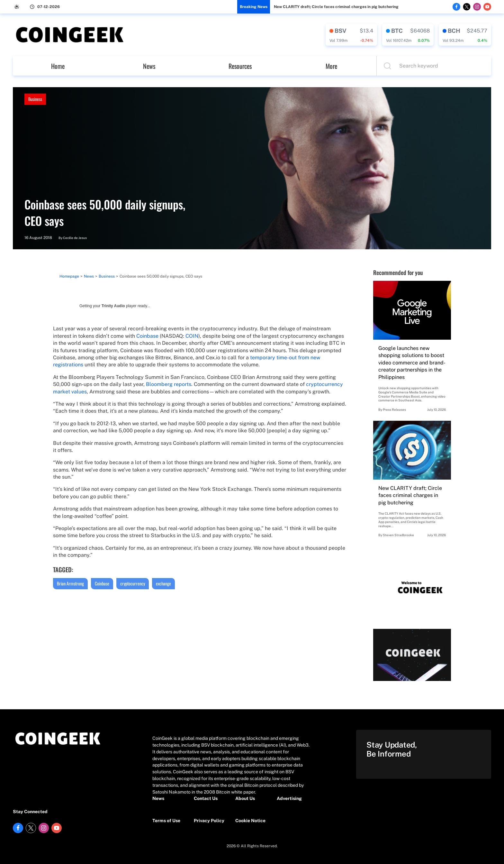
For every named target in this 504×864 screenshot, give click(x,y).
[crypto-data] (351, 35)
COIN (192, 336)
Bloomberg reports (169, 384)
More (331, 66)
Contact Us (206, 798)
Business (35, 99)
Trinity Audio (113, 306)
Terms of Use (166, 821)
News (149, 66)
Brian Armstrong (70, 583)
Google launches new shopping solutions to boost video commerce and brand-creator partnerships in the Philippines (412, 363)
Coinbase (147, 336)
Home (58, 66)
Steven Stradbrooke (398, 535)
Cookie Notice (250, 821)
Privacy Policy (209, 821)
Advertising (289, 798)
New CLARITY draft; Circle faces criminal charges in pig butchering (336, 7)
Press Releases (394, 409)
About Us (245, 798)
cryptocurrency (133, 583)
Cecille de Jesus (75, 238)
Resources (240, 66)
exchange (163, 583)
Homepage (69, 276)
